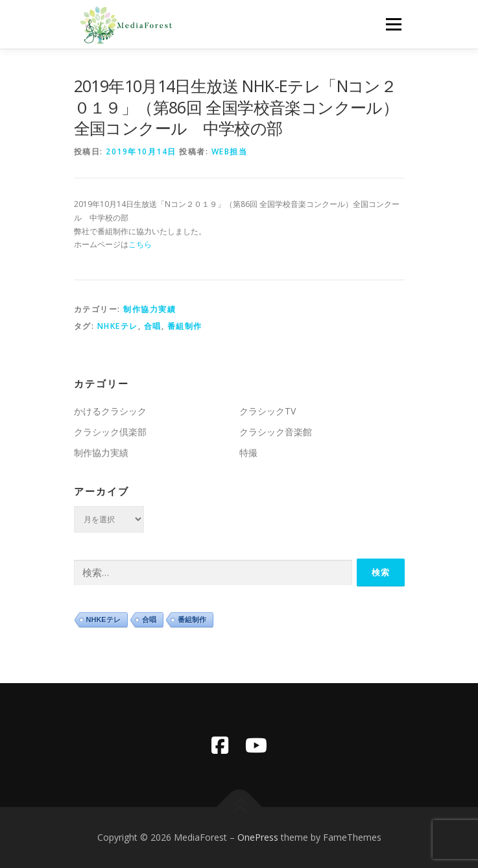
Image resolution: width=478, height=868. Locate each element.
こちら (140, 244)
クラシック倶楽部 (110, 432)
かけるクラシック (110, 411)
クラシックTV (268, 411)
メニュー (393, 24)
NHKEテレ (118, 326)
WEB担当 (230, 151)
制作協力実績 (149, 309)
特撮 (248, 452)
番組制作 (185, 326)
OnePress (258, 837)
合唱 (153, 326)
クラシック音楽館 (276, 432)
